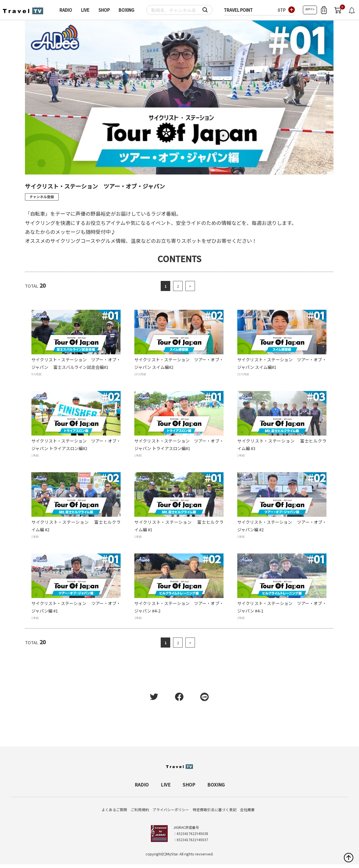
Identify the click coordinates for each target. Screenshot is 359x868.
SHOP (104, 10)
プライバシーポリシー (171, 810)
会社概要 (247, 810)
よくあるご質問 (114, 810)
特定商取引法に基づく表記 (215, 810)
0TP (282, 10)
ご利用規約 (140, 810)
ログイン (310, 9)
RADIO (66, 10)
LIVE (85, 10)
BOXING (126, 10)
